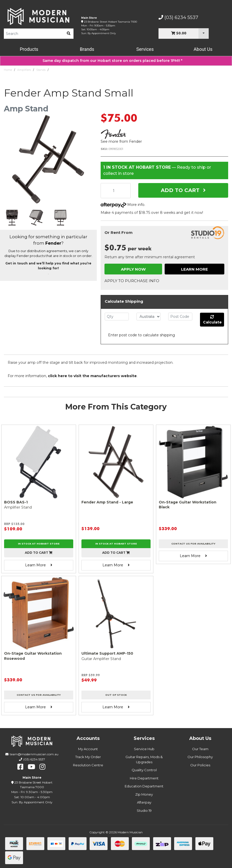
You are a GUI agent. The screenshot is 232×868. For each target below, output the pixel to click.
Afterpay (144, 802)
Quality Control (144, 770)
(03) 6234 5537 (178, 17)
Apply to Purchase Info (132, 281)
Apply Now (133, 269)
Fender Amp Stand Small (68, 70)
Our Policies (200, 765)
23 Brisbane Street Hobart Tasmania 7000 (110, 22)
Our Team (200, 749)
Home (8, 70)
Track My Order (88, 757)
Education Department (144, 786)
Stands (41, 70)
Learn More (194, 269)
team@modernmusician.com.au (34, 754)
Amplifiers (24, 70)
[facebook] (20, 767)
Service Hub (144, 749)
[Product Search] (34, 34)
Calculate (212, 320)
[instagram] (42, 767)
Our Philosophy (200, 757)
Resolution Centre (88, 765)
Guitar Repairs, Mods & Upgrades (144, 759)
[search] (69, 34)
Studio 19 (144, 810)
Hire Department (144, 778)
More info (123, 205)
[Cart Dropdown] (204, 34)
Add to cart (39, 553)
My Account (88, 749)
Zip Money (144, 794)
